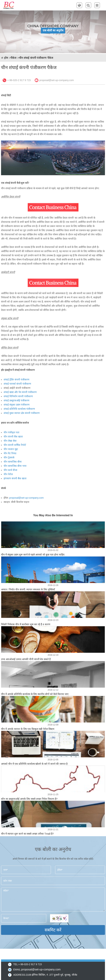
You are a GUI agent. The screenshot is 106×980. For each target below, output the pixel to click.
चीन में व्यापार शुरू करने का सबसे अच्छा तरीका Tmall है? (27, 834)
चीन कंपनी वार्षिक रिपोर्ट (15, 445)
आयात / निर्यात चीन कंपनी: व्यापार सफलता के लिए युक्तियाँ (28, 589)
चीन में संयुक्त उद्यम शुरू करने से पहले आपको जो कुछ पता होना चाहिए (33, 555)
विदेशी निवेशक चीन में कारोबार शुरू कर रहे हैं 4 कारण (26, 624)
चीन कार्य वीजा (10, 470)
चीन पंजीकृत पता (12, 432)
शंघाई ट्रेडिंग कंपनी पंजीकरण (16, 380)
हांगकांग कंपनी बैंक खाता (15, 478)
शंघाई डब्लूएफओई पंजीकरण (16, 400)
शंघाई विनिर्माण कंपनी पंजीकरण (18, 396)
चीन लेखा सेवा (10, 441)
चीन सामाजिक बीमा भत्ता (15, 466)
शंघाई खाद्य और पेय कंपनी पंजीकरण (20, 392)
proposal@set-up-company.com (57, 80)
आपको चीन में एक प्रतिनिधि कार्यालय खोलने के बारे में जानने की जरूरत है (34, 764)
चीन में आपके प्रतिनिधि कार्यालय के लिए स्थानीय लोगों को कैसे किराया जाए (35, 694)
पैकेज (14, 58)
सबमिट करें (53, 930)
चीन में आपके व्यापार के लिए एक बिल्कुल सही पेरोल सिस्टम (28, 729)
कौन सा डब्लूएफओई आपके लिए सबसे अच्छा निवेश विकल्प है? (29, 799)
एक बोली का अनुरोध (53, 30)
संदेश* (53, 900)
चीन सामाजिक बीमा (13, 462)
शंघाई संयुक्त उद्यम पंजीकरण (17, 405)
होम (6, 58)
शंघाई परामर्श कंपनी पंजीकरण (17, 384)
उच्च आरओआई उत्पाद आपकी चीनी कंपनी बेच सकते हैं (26, 659)
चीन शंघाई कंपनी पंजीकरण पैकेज (36, 58)
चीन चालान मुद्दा (11, 449)
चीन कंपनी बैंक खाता (13, 437)
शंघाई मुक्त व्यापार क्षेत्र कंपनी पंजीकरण (22, 413)
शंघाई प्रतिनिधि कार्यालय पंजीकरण (19, 409)
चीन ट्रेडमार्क (9, 457)
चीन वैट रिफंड (10, 453)
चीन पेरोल (8, 474)
